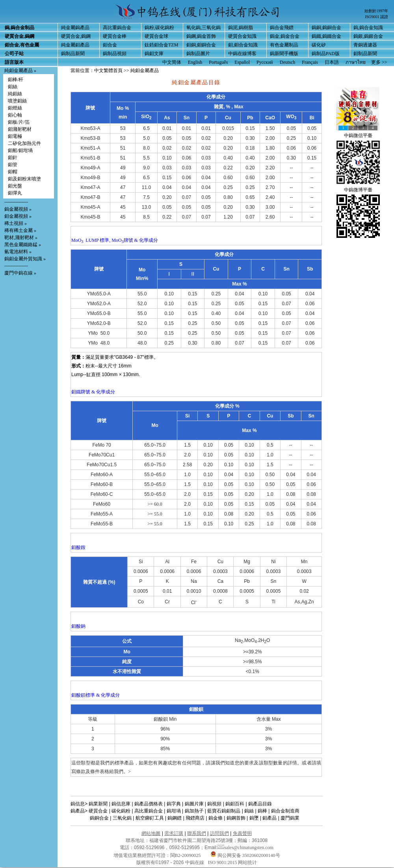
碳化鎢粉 (121, 811)
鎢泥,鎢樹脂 (241, 28)
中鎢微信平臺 (358, 135)
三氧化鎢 (122, 818)
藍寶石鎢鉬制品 (224, 811)
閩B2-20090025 (186, 855)
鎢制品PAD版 (326, 54)
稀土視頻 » (16, 223)
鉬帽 (13, 172)
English (195, 62)
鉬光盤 (15, 186)
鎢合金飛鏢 (282, 28)
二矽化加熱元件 (24, 143)
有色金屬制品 (284, 45)
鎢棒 (262, 811)
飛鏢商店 (195, 818)
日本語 (332, 62)
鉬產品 (269, 818)
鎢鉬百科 (235, 804)
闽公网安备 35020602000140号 (245, 855)
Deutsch (287, 62)
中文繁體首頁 (108, 70)
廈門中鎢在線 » (20, 273)
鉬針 (13, 158)
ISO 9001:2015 (223, 862)
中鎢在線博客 (242, 54)
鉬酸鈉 (78, 626)
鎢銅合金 (99, 818)
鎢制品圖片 (198, 54)
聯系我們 (197, 833)
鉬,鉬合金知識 (243, 45)
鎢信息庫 (121, 804)
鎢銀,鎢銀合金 (368, 36)
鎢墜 (254, 818)
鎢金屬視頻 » (18, 209)
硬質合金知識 (242, 36)
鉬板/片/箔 (19, 122)
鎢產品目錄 (260, 804)
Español (242, 62)
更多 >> (379, 62)
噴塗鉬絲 (17, 101)
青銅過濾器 (365, 45)
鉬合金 (110, 45)
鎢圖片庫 (194, 804)
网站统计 (247, 862)
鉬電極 (15, 136)
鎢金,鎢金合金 (285, 36)
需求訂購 (174, 833)
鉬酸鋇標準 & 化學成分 (96, 695)
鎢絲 (249, 811)
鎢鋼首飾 (236, 818)
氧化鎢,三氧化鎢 (204, 28)
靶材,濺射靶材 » (21, 237)
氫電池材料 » (18, 252)
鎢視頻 (214, 804)
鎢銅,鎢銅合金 (326, 28)
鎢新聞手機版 (284, 54)
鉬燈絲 (15, 108)
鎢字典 (174, 804)
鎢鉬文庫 (154, 54)
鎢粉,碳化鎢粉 (159, 28)
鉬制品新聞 (365, 54)
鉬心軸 (15, 115)
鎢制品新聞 (73, 54)
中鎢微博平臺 (358, 190)
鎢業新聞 (98, 804)
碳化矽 (319, 45)
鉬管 (13, 165)
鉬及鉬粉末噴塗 (24, 179)
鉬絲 (13, 87)
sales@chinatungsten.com (245, 848)
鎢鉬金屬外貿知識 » (25, 259)
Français (310, 62)
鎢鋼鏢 (175, 818)
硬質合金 (98, 811)
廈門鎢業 (290, 818)
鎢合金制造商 (285, 811)
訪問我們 (219, 833)
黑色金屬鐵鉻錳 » (23, 245)
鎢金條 (216, 818)
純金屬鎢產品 (75, 28)
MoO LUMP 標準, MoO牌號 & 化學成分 (115, 240)
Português (218, 62)
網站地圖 (151, 833)
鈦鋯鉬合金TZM (161, 45)
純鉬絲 (15, 94)
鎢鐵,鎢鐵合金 (326, 36)
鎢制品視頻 (115, 54)
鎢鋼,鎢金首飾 (201, 36)
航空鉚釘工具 (150, 818)
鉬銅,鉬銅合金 (201, 45)
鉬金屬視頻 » (18, 216)
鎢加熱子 (194, 811)
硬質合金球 (156, 36)
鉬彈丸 (15, 193)
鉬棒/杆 (16, 80)
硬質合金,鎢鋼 (76, 36)
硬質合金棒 (115, 36)
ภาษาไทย (356, 62)
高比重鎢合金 (117, 28)
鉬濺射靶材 (20, 129)
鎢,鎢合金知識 (368, 28)
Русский (265, 62)
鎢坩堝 (174, 811)
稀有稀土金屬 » (20, 230)
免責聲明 (242, 833)
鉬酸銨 (78, 547)
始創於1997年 (376, 11)
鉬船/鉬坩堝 (20, 150)
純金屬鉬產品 (75, 45)
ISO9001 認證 (376, 17)
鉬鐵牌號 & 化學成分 (93, 392)
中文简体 (172, 62)
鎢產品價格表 (149, 804)
